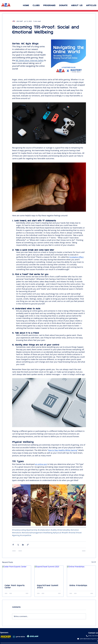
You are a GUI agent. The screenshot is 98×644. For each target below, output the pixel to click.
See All (94, 562)
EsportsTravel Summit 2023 (48, 586)
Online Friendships (78, 585)
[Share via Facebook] (13, 545)
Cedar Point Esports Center (15, 586)
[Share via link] (28, 545)
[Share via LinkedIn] (23, 545)
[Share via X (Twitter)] (18, 545)
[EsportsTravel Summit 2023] (49, 574)
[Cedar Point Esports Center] (17, 574)
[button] (36, 5)
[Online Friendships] (81, 574)
